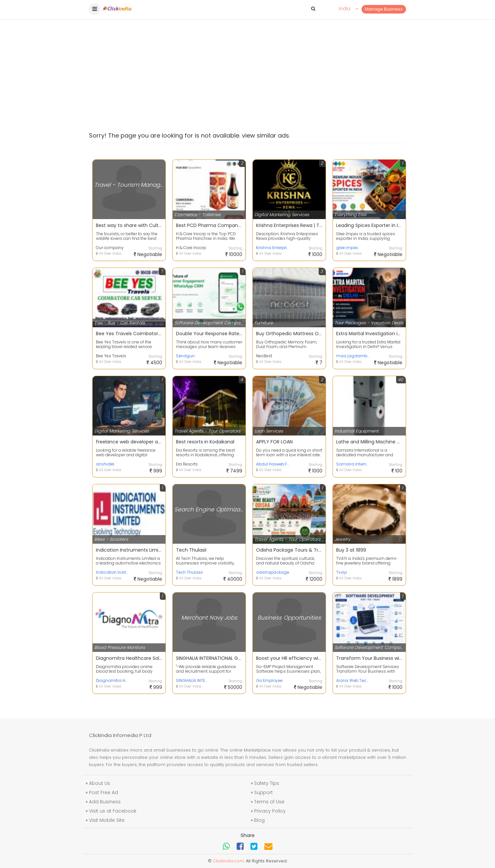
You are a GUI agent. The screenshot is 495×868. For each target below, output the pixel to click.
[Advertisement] (247, 59)
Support (263, 792)
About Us (100, 783)
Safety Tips (267, 783)
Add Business (105, 802)
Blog (259, 820)
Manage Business (384, 9)
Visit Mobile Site (107, 820)
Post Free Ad (103, 792)
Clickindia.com (228, 861)
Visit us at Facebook (113, 811)
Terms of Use (269, 802)
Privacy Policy (270, 811)
